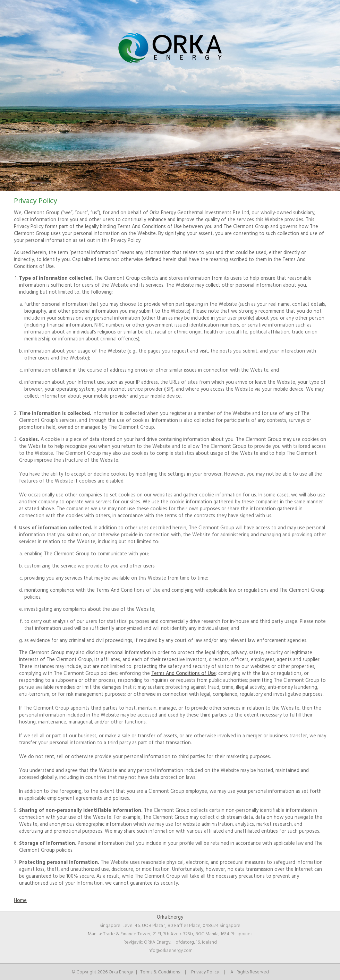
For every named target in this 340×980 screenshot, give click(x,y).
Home (20, 901)
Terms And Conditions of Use (184, 674)
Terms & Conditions (160, 972)
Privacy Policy (205, 972)
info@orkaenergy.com (170, 951)
